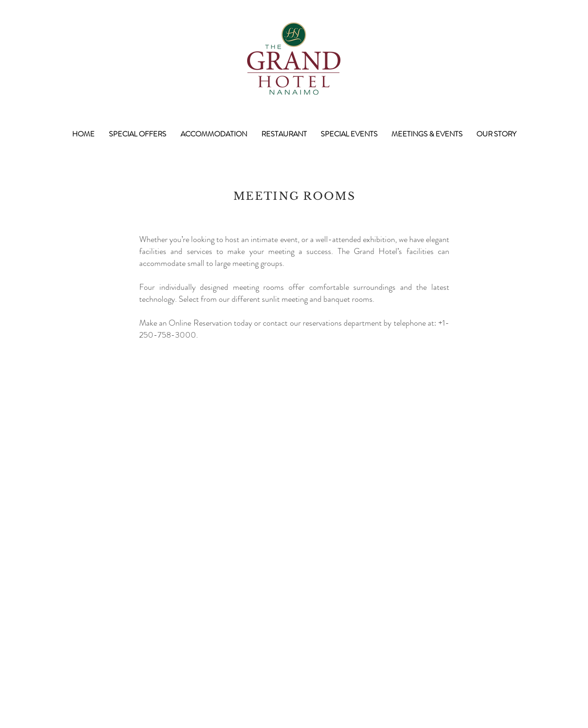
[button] (137, 134)
